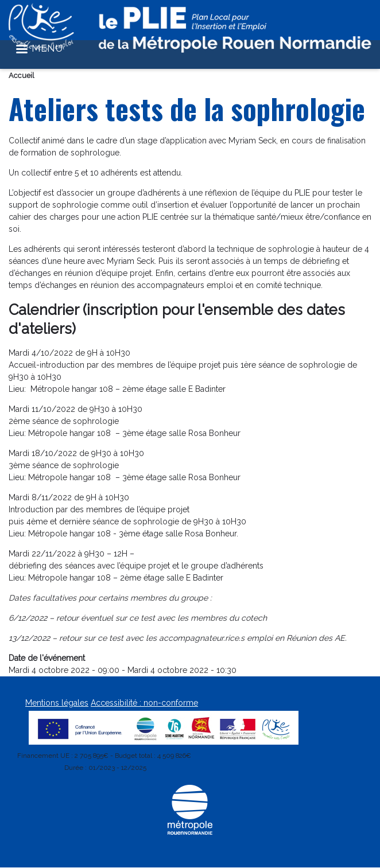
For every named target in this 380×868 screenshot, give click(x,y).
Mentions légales (57, 703)
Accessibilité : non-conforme (144, 703)
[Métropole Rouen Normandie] (190, 832)
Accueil (22, 75)
